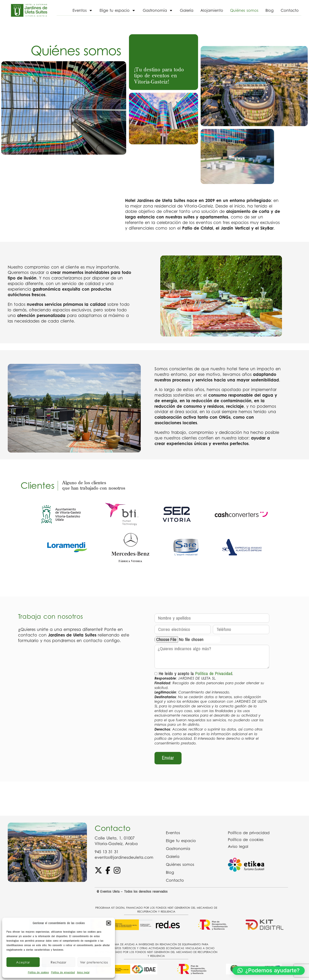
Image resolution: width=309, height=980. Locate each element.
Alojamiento (212, 10)
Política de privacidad (63, 972)
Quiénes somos (244, 10)
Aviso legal (83, 972)
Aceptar (23, 962)
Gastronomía (158, 10)
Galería (187, 10)
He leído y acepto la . (212, 708)
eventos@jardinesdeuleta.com (124, 857)
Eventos (83, 10)
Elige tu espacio (118, 10)
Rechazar (58, 962)
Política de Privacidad (214, 674)
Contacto (290, 10)
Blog (270, 10)
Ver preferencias (94, 962)
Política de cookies (38, 972)
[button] (109, 923)
